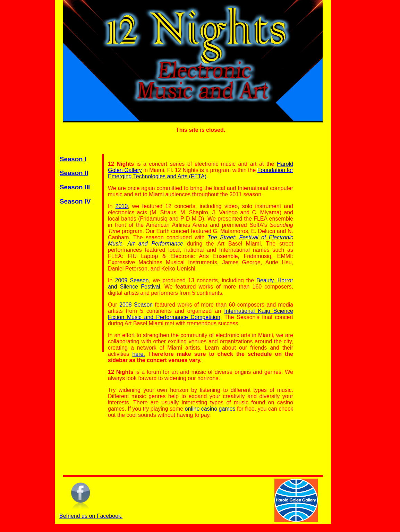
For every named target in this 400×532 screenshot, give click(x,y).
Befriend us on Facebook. (91, 516)
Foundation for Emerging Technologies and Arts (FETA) (201, 173)
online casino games (210, 409)
